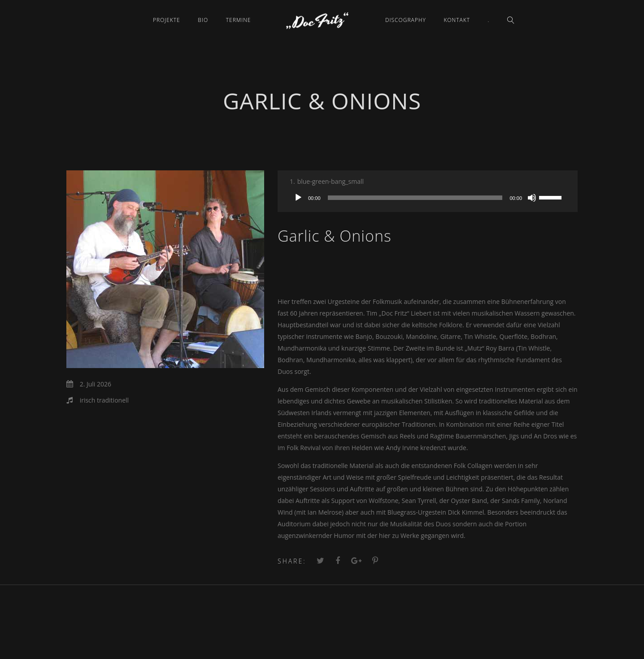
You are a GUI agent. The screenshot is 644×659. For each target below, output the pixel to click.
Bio (203, 20)
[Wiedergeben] (298, 198)
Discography (406, 20)
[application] (428, 198)
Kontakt (457, 20)
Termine (239, 20)
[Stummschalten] (532, 198)
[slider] (415, 198)
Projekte (167, 20)
